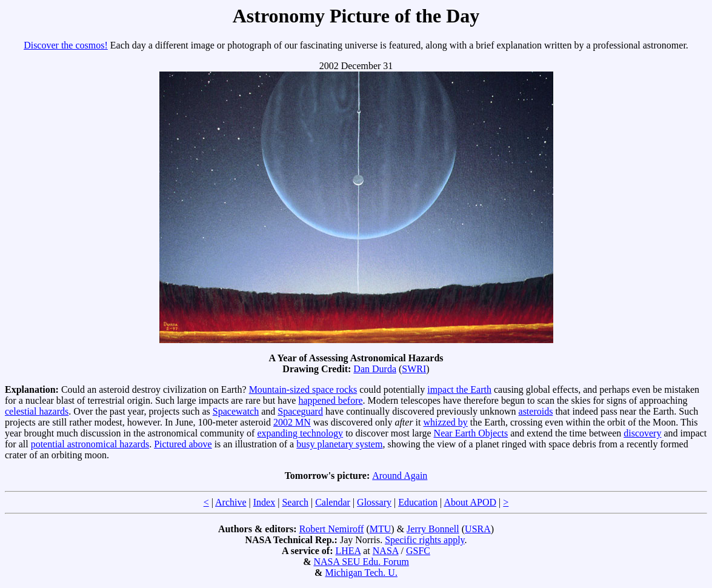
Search (295, 502)
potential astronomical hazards (90, 444)
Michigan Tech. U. (361, 573)
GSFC (418, 551)
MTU (381, 529)
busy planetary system (339, 444)
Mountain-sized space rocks (303, 389)
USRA (478, 529)
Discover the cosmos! (66, 45)
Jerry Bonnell (433, 529)
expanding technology (300, 433)
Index (264, 502)
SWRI (414, 369)
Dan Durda (375, 369)
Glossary (374, 502)
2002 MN (292, 422)
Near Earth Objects (471, 433)
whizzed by (446, 422)
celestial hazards (37, 411)
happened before (330, 400)
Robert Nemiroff (332, 529)
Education (418, 502)
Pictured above (183, 444)
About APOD (470, 502)
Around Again (400, 476)
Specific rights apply (424, 540)
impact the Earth (459, 389)
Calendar (333, 502)
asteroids (536, 411)
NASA (386, 551)
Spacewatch (236, 411)
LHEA (348, 551)
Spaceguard (300, 411)
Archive (231, 502)
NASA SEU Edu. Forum (361, 562)
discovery (642, 433)
